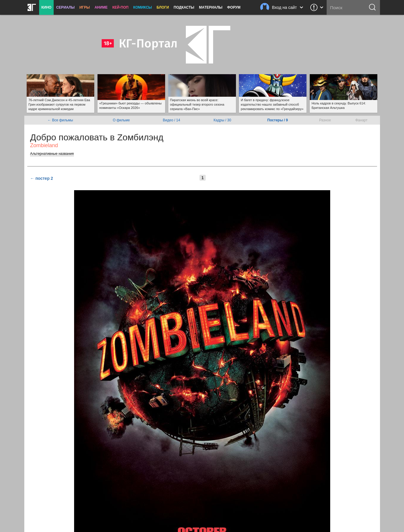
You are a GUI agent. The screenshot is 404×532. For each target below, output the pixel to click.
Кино (47, 7)
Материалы (211, 7)
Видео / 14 (171, 120)
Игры (85, 7)
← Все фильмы (60, 120)
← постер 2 (42, 178)
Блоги (163, 7)
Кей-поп (120, 7)
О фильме (121, 120)
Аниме (101, 7)
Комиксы (142, 7)
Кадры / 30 (222, 120)
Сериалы (65, 7)
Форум (234, 7)
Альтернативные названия (52, 154)
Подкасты (184, 7)
